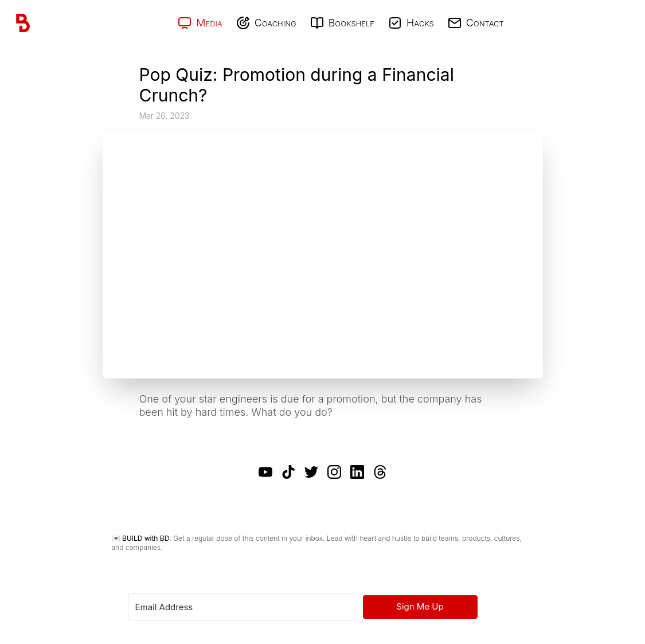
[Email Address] (243, 607)
